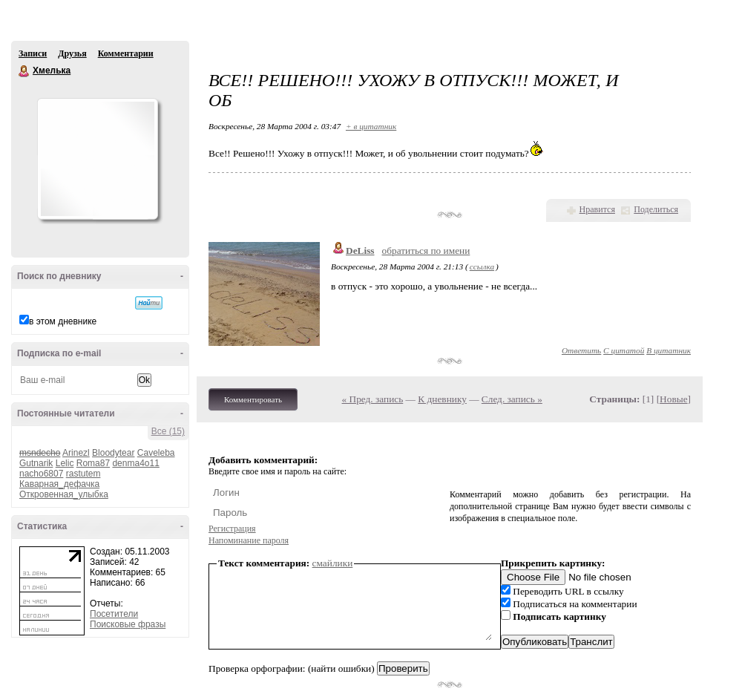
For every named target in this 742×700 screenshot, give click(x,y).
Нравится (597, 209)
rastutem (83, 474)
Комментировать (253, 399)
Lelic (65, 463)
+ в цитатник (371, 126)
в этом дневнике (63, 321)
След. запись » (512, 399)
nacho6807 (41, 474)
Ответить (581, 350)
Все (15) (168, 431)
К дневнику (442, 399)
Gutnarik (36, 463)
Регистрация (232, 529)
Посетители (114, 614)
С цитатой (624, 350)
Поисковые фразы (128, 624)
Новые (673, 399)
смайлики (333, 563)
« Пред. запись (373, 399)
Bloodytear (113, 453)
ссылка (482, 266)
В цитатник (669, 350)
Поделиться (656, 209)
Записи (33, 53)
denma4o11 (135, 463)
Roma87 (93, 463)
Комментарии (126, 53)
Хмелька (24, 71)
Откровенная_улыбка (64, 494)
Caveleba (156, 453)
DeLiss (360, 251)
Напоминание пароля (249, 540)
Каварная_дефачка (59, 484)
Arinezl (76, 453)
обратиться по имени (426, 251)
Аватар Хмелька (97, 159)
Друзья (72, 53)
